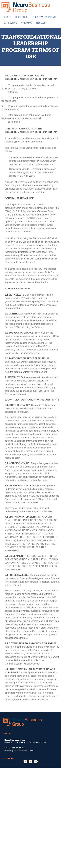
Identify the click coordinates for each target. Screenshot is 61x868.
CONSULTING (10, 23)
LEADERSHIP (22, 17)
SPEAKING (27, 23)
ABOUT (7, 17)
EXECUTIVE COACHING (44, 17)
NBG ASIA (41, 23)
